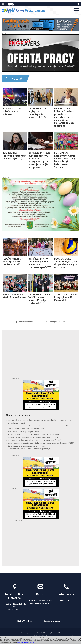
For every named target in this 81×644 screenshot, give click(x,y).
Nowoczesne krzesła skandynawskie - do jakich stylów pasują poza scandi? (38, 426)
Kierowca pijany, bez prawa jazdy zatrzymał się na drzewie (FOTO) (35, 440)
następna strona (57, 322)
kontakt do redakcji (78, 4)
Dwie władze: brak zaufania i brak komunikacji (26, 446)
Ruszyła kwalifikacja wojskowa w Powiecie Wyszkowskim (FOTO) (34, 437)
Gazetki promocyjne (52, 621)
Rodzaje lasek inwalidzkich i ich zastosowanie (26, 429)
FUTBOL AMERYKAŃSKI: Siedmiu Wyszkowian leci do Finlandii (34, 434)
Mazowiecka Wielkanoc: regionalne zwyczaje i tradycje (30, 449)
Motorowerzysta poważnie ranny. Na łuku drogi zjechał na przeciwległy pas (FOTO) (41, 443)
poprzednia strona (25, 322)
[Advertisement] (41, 537)
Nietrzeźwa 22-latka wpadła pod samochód (25, 432)
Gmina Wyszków (25, 621)
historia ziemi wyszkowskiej (3, 4)
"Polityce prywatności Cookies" (26, 642)
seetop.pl (44, 635)
